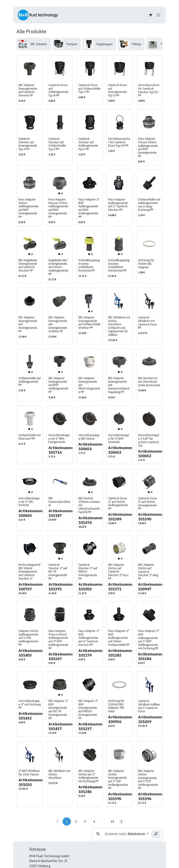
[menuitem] (34, 44)
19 (112, 821)
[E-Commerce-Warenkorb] (150, 15)
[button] (98, 834)
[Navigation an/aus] (158, 15)
